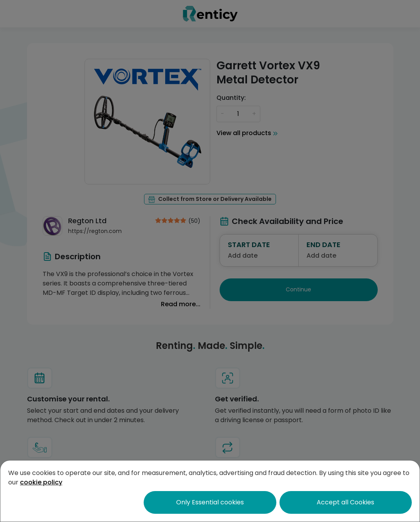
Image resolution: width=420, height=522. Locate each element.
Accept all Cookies (345, 502)
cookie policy (41, 482)
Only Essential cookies (210, 502)
